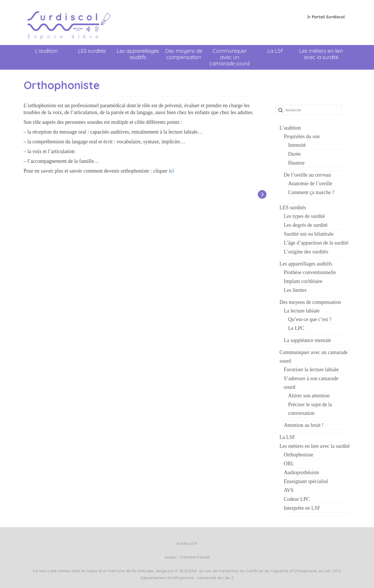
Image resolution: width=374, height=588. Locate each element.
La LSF (275, 51)
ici (171, 171)
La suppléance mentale (308, 340)
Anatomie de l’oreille (310, 183)
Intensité (297, 145)
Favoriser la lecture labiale (311, 370)
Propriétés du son (302, 136)
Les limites (295, 290)
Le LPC (296, 328)
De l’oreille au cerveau (307, 175)
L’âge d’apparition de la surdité (316, 243)
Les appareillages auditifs (138, 54)
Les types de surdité (304, 216)
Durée (295, 154)
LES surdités (92, 51)
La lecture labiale (302, 311)
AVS (289, 490)
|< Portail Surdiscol (326, 17)
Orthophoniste (299, 455)
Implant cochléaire (303, 281)
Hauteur (297, 163)
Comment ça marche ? (311, 192)
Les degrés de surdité (306, 225)
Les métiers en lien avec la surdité (321, 54)
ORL (289, 464)
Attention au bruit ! (304, 425)
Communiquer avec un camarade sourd (229, 57)
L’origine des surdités (306, 252)
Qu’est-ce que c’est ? (310, 319)
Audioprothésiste (302, 472)
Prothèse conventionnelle (310, 272)
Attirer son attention (309, 396)
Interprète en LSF (302, 508)
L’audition (46, 51)
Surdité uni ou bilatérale (309, 234)
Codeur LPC (297, 499)
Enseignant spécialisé (306, 481)
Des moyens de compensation (184, 54)
